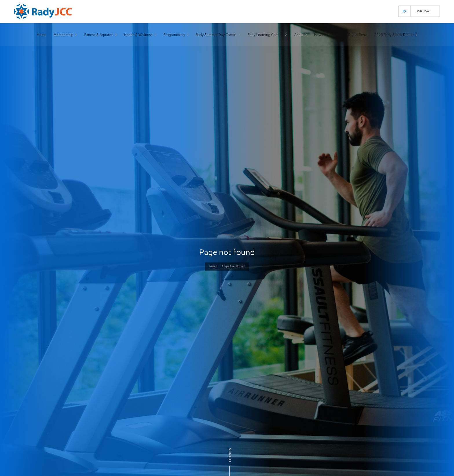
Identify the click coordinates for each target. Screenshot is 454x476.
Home (212, 272)
